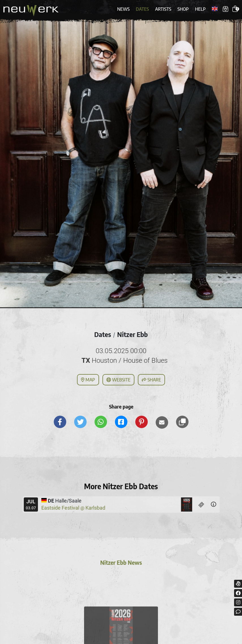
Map (88, 380)
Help (200, 9)
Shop (183, 9)
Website (118, 380)
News (123, 9)
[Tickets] (202, 505)
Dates (142, 9)
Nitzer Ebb (132, 334)
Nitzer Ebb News (121, 563)
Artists (163, 9)
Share (151, 380)
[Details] (213, 505)
